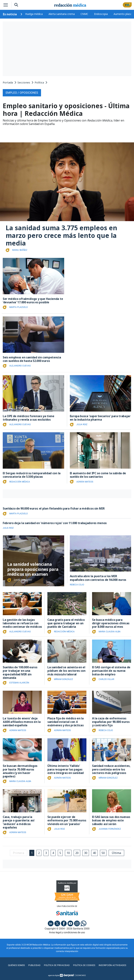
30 (86, 853)
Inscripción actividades (112, 965)
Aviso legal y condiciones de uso (67, 932)
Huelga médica (34, 14)
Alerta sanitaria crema (62, 14)
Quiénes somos (16, 965)
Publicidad (34, 965)
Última (116, 853)
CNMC (84, 14)
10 (68, 853)
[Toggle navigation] (6, 5)
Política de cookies (84, 965)
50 (103, 853)
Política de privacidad (57, 965)
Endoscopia (101, 14)
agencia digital (54, 975)
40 (94, 853)
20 (77, 853)
